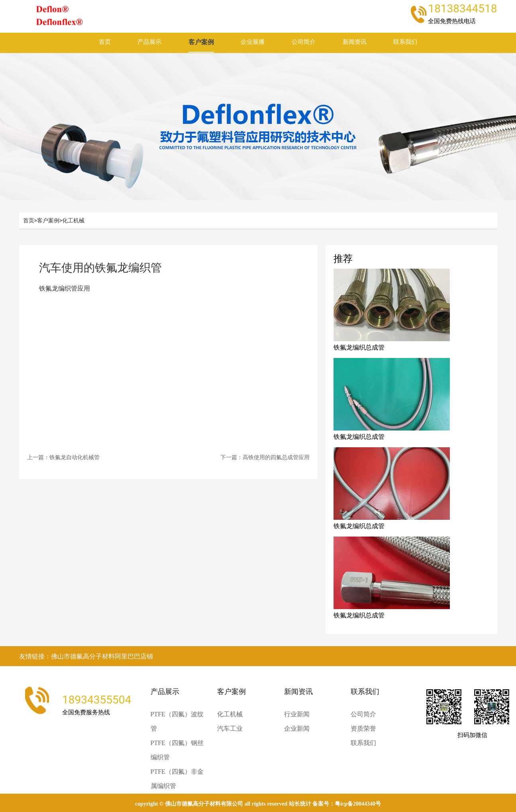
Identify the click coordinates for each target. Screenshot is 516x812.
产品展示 (149, 42)
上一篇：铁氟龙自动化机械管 (63, 457)
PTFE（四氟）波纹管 (177, 721)
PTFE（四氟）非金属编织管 (177, 779)
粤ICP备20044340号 (358, 804)
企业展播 (253, 42)
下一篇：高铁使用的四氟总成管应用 (265, 457)
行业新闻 (297, 714)
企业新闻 (297, 728)
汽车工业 (230, 728)
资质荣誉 (363, 728)
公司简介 (304, 42)
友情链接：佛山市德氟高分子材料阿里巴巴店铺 (86, 656)
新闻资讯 (355, 42)
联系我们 (405, 42)
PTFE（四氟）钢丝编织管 (177, 750)
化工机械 (73, 220)
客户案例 (201, 42)
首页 (105, 42)
